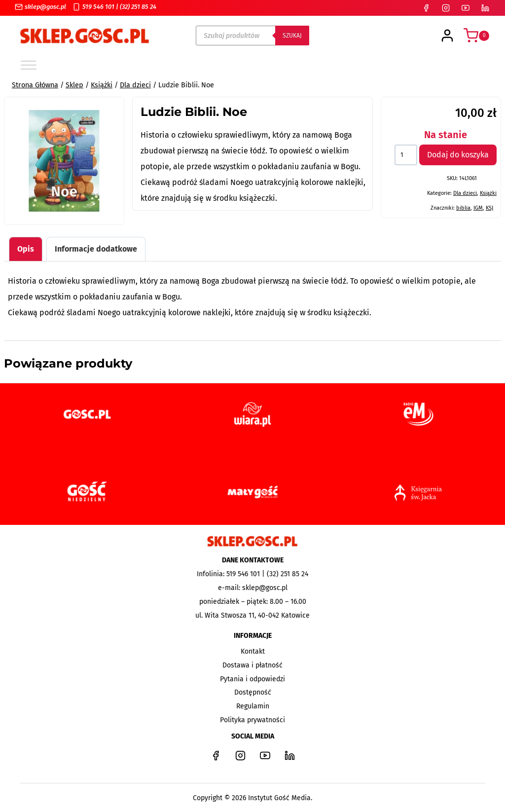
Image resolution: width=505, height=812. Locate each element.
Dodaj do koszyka (458, 155)
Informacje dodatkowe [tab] (96, 249)
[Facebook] (426, 8)
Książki (488, 193)
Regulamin (253, 706)
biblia (463, 208)
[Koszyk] (476, 36)
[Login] (447, 36)
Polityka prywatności (252, 720)
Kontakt (253, 651)
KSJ (489, 208)
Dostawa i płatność (252, 665)
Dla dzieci (465, 193)
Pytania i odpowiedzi (252, 679)
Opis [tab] (26, 249)
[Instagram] (446, 8)
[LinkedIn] (485, 8)
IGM (478, 208)
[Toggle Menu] (29, 65)
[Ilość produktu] (406, 155)
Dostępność (253, 692)
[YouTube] (466, 8)
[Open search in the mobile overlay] (252, 36)
